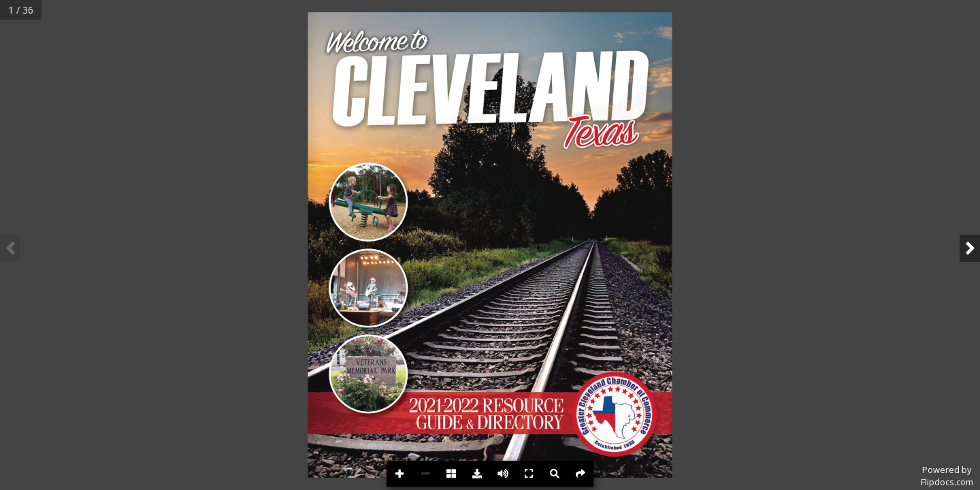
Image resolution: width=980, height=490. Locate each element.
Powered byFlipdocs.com (947, 476)
